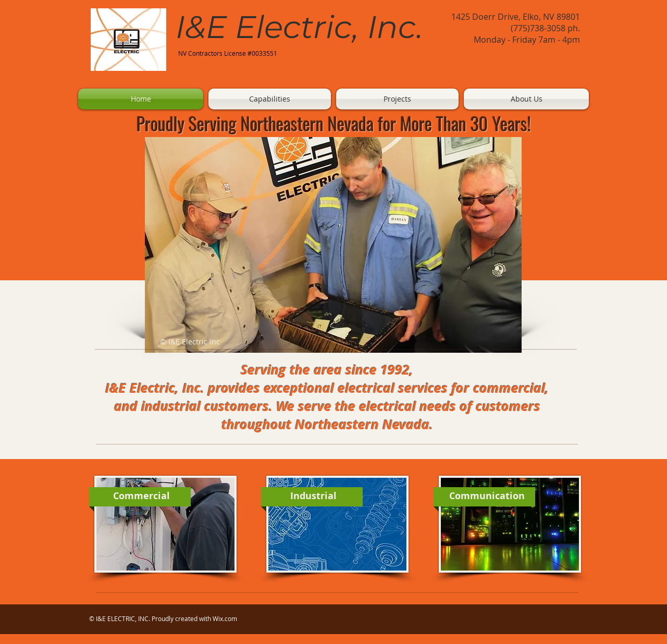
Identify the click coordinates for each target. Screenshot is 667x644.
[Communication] (487, 496)
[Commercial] (141, 496)
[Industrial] (313, 496)
